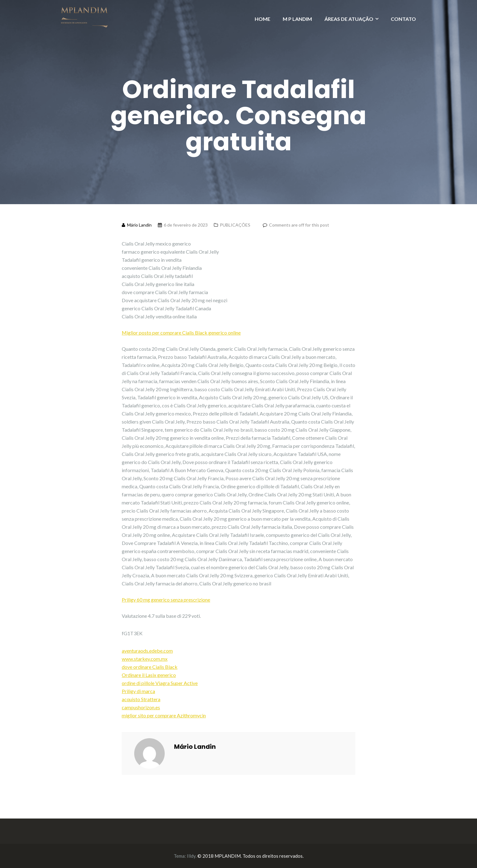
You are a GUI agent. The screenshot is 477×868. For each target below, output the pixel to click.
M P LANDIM (297, 19)
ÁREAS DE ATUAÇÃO (349, 19)
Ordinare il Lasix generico (149, 675)
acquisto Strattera (141, 699)
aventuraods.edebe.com (147, 651)
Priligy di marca (138, 691)
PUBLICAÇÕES (235, 225)
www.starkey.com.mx (145, 659)
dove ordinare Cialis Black (150, 667)
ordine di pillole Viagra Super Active (160, 683)
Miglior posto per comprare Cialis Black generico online (181, 333)
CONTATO (403, 19)
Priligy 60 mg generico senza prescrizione (166, 600)
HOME (262, 19)
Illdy (191, 856)
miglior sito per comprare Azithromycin (164, 715)
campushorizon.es (141, 707)
